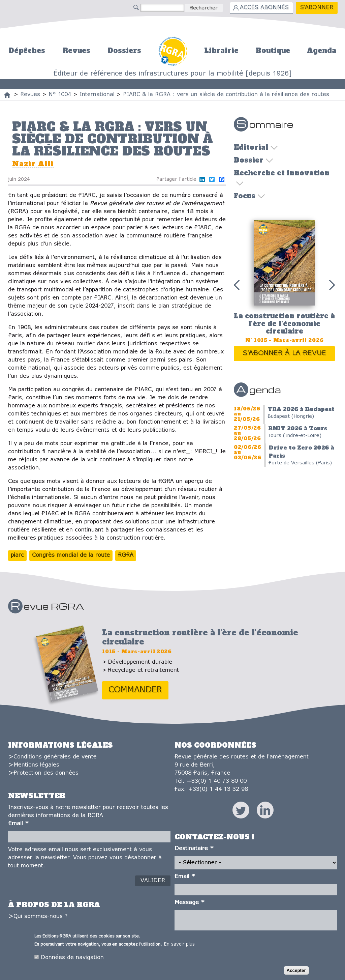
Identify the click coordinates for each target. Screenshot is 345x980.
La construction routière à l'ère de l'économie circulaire (284, 324)
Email (18, 824)
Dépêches (27, 51)
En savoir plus (179, 945)
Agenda (322, 51)
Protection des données (46, 773)
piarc (17, 555)
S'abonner (317, 8)
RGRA (126, 555)
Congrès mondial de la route (71, 555)
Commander (135, 690)
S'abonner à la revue (285, 353)
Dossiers (124, 51)
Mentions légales (36, 765)
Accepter (296, 972)
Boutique (273, 51)
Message (190, 903)
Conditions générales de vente (55, 757)
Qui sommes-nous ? (40, 916)
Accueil (173, 50)
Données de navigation (72, 959)
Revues (76, 51)
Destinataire (194, 849)
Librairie (221, 51)
